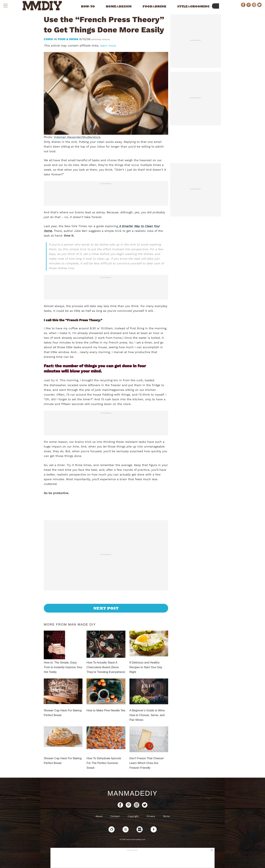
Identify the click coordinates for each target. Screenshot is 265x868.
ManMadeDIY (132, 793)
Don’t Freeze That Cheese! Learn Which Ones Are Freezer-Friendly (147, 763)
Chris (49, 39)
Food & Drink (68, 39)
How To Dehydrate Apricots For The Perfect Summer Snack (104, 763)
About (99, 816)
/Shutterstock (91, 137)
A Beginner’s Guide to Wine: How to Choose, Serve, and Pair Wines (147, 715)
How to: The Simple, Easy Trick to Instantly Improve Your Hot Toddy (63, 667)
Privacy (151, 816)
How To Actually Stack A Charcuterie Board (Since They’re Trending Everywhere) (106, 667)
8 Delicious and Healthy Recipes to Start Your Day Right (146, 667)
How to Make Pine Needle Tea (106, 710)
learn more (108, 46)
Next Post (106, 608)
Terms (166, 816)
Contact (115, 816)
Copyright (133, 816)
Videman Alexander (67, 137)
